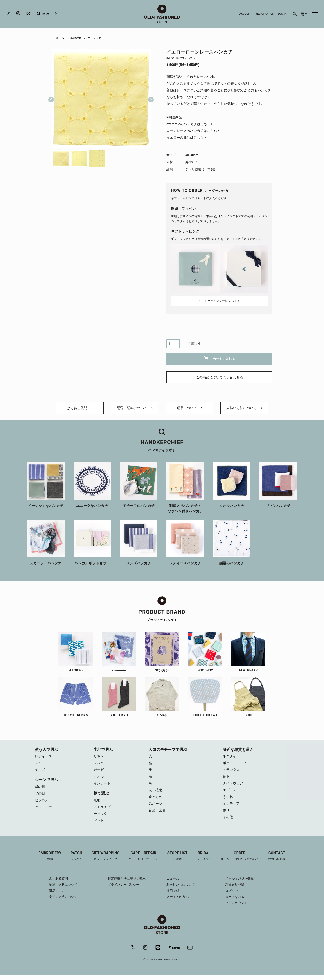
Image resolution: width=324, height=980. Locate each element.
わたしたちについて (181, 885)
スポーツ (155, 804)
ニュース (173, 878)
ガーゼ (99, 770)
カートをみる (235, 897)
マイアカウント (236, 903)
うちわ (228, 797)
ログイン (232, 891)
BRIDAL (204, 856)
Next (149, 98)
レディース (43, 756)
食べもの (155, 797)
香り (226, 810)
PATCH (76, 856)
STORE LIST (178, 856)
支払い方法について (244, 408)
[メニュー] (312, 14)
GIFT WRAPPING (106, 856)
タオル (99, 777)
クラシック (94, 38)
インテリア (231, 804)
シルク (99, 763)
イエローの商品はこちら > (186, 138)
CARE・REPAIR (143, 856)
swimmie (76, 38)
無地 (97, 800)
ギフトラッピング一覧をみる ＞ (219, 301)
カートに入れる (219, 358)
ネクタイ (229, 756)
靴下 (226, 777)
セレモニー (43, 807)
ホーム (60, 38)
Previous (51, 98)
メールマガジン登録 (239, 878)
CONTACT (277, 856)
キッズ (40, 770)
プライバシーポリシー (124, 885)
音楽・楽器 (157, 810)
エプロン (229, 790)
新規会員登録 (235, 885)
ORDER (240, 856)
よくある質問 (80, 408)
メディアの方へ (178, 897)
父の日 (40, 793)
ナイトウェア (233, 783)
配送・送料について (135, 408)
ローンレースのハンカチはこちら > (193, 131)
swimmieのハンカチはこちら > (190, 124)
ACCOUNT (246, 14)
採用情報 (173, 891)
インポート (102, 783)
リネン (99, 756)
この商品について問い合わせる (220, 377)
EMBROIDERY (50, 856)
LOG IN (282, 14)
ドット (99, 820)
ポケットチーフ (235, 763)
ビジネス (42, 800)
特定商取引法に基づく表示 (127, 878)
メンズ (40, 763)
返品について (189, 408)
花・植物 (155, 790)
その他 (228, 817)
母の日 (40, 787)
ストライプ (102, 807)
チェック (100, 814)
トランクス (231, 770)
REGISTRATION (265, 14)
